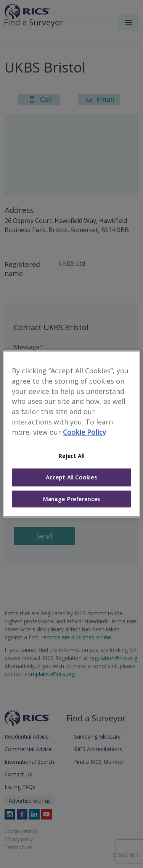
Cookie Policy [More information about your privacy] (84, 432)
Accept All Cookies (71, 478)
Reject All (71, 456)
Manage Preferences (71, 499)
